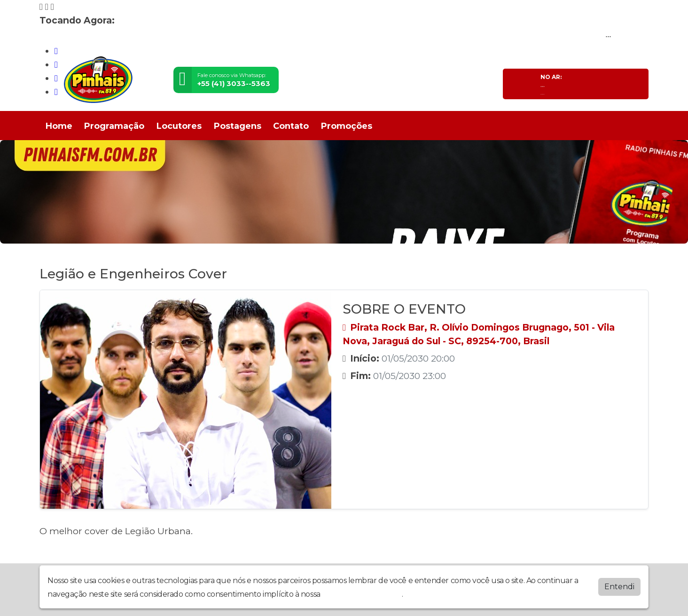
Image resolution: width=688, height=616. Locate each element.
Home (59, 126)
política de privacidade (362, 594)
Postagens (238, 126)
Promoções (347, 126)
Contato (291, 126)
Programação (114, 126)
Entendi (619, 587)
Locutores (179, 126)
